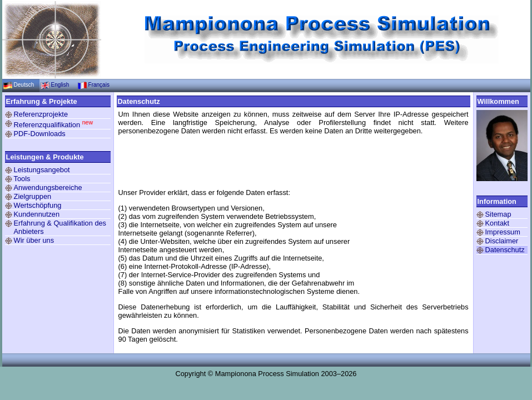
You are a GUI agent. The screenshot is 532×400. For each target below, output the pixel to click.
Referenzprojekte (41, 114)
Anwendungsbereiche (48, 187)
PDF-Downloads (40, 134)
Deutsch (24, 85)
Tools (22, 179)
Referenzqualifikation (54, 124)
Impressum (503, 232)
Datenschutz (505, 250)
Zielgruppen (33, 196)
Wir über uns (34, 240)
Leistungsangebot (42, 170)
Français (99, 85)
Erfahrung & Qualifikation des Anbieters (60, 227)
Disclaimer (502, 241)
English (60, 85)
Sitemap (498, 214)
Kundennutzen (37, 214)
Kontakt (497, 223)
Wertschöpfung (38, 205)
